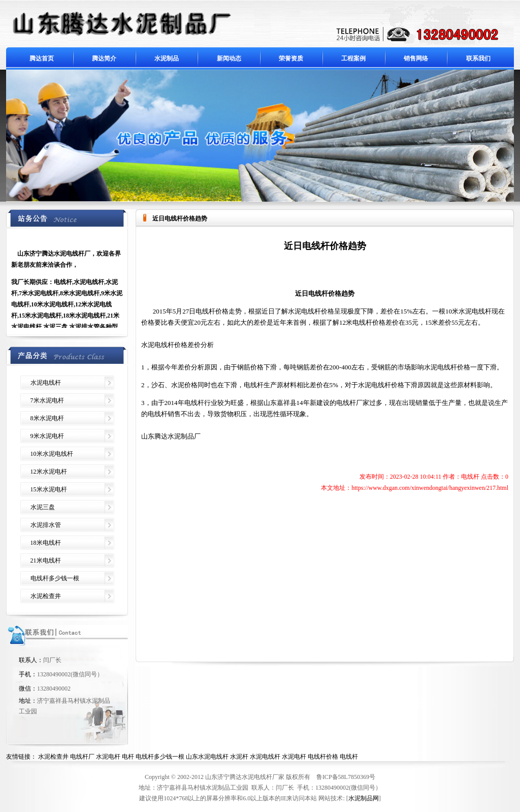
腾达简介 (104, 58)
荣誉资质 (291, 58)
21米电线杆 (46, 560)
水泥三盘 (43, 507)
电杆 (128, 757)
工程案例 (353, 58)
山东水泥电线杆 (207, 757)
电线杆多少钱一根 (55, 578)
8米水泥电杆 (47, 418)
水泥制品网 (364, 798)
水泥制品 (167, 58)
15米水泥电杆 (49, 489)
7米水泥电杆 (47, 400)
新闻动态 (229, 58)
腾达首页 (42, 58)
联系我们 (478, 58)
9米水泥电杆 (47, 436)
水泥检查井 (46, 596)
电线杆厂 (82, 757)
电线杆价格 (323, 757)
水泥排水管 (46, 525)
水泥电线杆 (46, 383)
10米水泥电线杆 (52, 454)
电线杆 (349, 757)
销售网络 (416, 58)
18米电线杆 (46, 543)
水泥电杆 (108, 757)
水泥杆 (239, 757)
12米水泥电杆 (49, 472)
